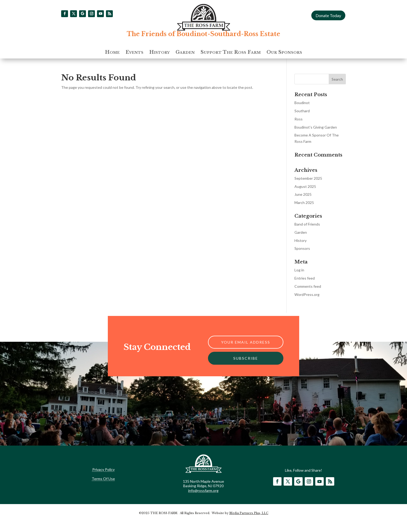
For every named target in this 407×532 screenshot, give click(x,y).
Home (112, 53)
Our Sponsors (284, 53)
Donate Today (328, 15)
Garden (185, 53)
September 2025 (308, 178)
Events (134, 53)
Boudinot (302, 103)
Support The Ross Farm (231, 53)
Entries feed (305, 278)
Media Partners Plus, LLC (249, 513)
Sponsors (302, 248)
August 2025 (305, 186)
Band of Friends (307, 224)
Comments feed (308, 286)
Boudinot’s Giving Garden (316, 127)
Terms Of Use (103, 479)
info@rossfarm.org (203, 490)
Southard (302, 111)
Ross (299, 119)
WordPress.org (307, 294)
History (159, 53)
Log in (299, 270)
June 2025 (303, 194)
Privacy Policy (103, 469)
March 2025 (304, 202)
